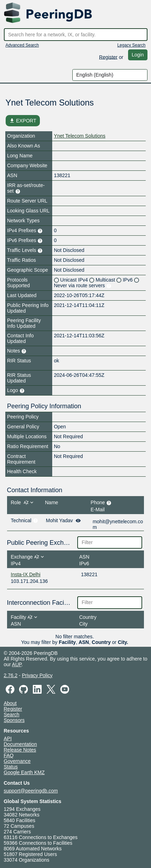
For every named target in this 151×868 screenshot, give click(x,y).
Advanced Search (22, 45)
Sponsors (14, 720)
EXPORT (23, 121)
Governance (17, 761)
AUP (17, 664)
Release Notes (20, 750)
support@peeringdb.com (31, 791)
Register (108, 57)
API (8, 739)
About (10, 703)
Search (12, 715)
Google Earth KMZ (24, 772)
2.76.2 (11, 675)
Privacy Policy (37, 675)
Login (138, 55)
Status (11, 767)
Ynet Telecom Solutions (80, 136)
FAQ (9, 755)
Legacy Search (131, 45)
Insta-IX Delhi (26, 574)
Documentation (20, 744)
